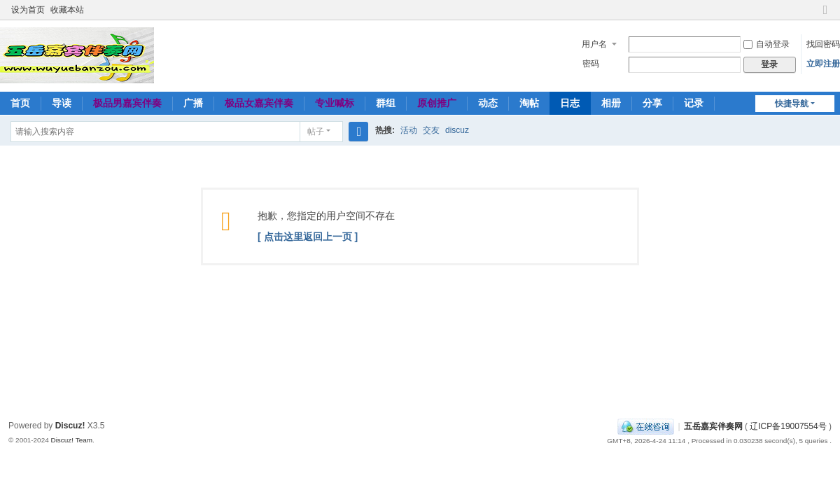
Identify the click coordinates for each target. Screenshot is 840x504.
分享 (652, 103)
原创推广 (437, 103)
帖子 (316, 132)
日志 (570, 103)
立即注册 (823, 64)
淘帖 (529, 103)
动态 (488, 103)
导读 (62, 103)
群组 (386, 103)
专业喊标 (335, 103)
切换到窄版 (825, 16)
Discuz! (70, 426)
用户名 (594, 44)
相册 (611, 103)
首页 (20, 103)
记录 (694, 103)
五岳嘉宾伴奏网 (713, 426)
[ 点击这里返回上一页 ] (308, 237)
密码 (591, 64)
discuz (457, 130)
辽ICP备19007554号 (788, 426)
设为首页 (28, 10)
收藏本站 (67, 10)
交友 (431, 130)
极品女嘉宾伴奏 (259, 103)
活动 (409, 130)
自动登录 (766, 44)
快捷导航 (792, 104)
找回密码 (823, 44)
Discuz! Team (71, 440)
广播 (193, 103)
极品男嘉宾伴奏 (127, 103)
